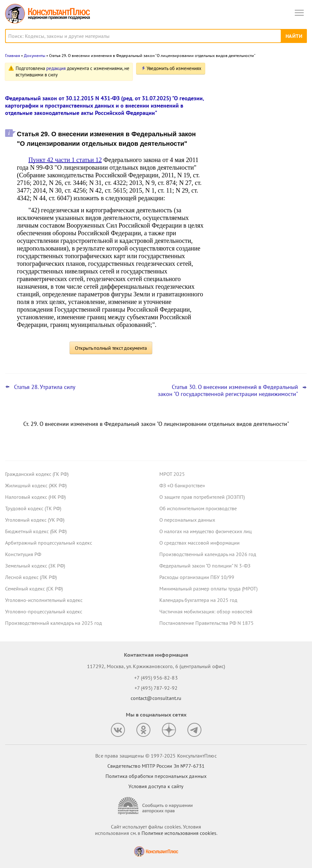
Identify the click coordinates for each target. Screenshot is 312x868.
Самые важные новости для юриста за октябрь (259, 160)
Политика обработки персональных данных (156, 776)
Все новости (231, 211)
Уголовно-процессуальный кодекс (44, 611)
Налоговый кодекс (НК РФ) (35, 497)
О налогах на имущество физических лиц (206, 531)
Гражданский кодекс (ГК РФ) (37, 474)
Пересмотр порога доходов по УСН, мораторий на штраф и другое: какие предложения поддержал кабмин (257, 100)
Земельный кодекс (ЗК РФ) (35, 566)
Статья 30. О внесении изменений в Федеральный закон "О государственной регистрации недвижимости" (228, 391)
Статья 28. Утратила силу (45, 387)
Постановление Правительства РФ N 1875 (207, 623)
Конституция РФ (23, 554)
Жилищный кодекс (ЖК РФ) (36, 485)
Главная (13, 56)
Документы (35, 56)
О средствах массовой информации (200, 543)
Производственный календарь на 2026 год (208, 554)
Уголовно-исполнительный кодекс (44, 600)
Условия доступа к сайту (156, 786)
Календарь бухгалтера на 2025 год (198, 600)
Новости (240, 71)
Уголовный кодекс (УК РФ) (35, 520)
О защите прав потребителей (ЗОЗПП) (202, 497)
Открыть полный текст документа (111, 348)
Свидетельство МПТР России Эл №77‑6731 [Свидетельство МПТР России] (156, 766)
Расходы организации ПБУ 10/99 (197, 577)
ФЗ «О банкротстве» (182, 485)
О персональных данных (187, 520)
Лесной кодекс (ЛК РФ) (31, 577)
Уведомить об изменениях (174, 68)
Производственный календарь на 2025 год (54, 623)
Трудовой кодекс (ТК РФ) (33, 508)
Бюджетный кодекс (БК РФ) (36, 531)
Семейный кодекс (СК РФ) (34, 589)
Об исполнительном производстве (198, 508)
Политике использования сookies (179, 833)
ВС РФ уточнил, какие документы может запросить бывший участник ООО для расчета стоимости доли (255, 191)
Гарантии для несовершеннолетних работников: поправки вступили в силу (259, 131)
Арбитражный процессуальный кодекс (49, 543)
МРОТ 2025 (172, 474)
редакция (56, 68)
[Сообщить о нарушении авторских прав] (156, 806)
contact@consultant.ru (156, 698)
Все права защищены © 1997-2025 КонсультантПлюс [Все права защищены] (156, 756)
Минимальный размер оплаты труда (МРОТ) (208, 589)
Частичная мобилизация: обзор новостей (206, 611)
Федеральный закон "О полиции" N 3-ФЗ (205, 566)
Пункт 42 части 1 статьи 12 (65, 160)
